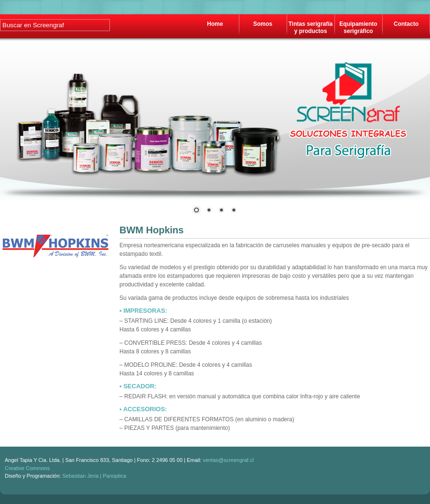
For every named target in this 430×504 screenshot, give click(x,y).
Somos (263, 24)
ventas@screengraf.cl (229, 460)
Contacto (406, 24)
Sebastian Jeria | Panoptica (94, 476)
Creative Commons (27, 468)
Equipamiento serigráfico (358, 27)
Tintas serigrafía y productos (311, 27)
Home (215, 24)
